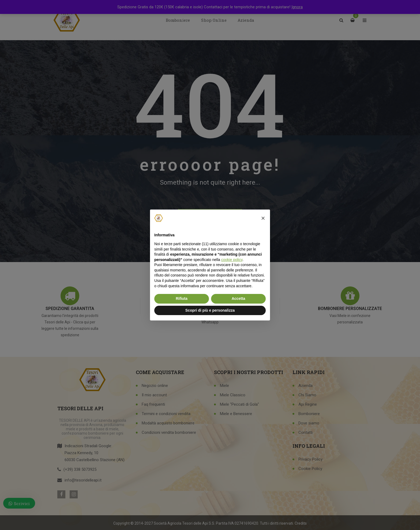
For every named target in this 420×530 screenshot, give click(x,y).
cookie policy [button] (232, 260)
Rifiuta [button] (182, 298)
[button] (263, 218)
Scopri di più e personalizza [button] (210, 310)
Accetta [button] (239, 298)
